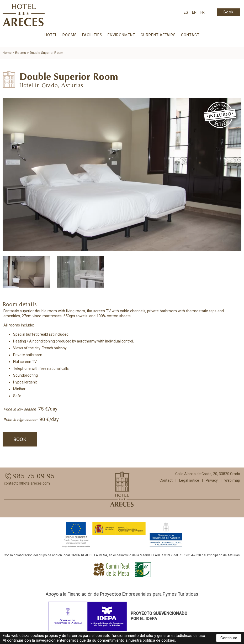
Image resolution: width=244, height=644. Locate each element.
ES (186, 12)
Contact (190, 35)
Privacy (212, 480)
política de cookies (159, 640)
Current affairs (158, 35)
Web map (232, 480)
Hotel (51, 35)
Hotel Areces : (24, 15)
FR (203, 12)
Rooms (70, 35)
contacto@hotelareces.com (27, 483)
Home (7, 53)
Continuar (229, 638)
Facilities (92, 35)
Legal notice (189, 480)
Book (229, 12)
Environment (121, 35)
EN (194, 12)
